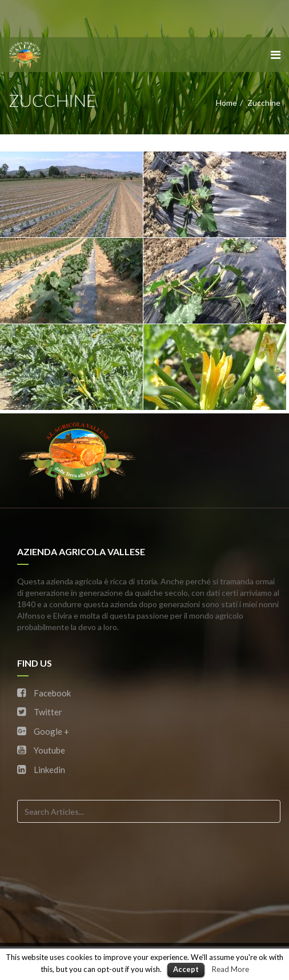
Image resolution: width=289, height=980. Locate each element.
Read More (230, 969)
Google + (43, 731)
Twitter (40, 712)
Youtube (41, 750)
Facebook (44, 693)
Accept (186, 969)
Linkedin (41, 770)
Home (226, 103)
